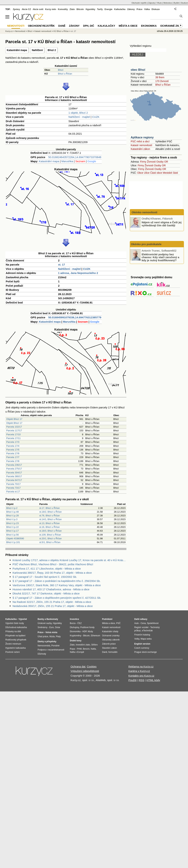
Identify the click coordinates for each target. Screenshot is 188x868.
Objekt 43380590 (15, 538)
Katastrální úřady (110, 631)
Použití (132, 680)
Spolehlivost (153, 623)
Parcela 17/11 (13, 438)
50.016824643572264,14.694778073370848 (75, 157)
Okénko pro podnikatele (146, 244)
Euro (51, 627)
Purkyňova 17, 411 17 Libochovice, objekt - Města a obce (47, 569)
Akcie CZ (26, 9)
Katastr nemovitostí (141, 145)
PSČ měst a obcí (140, 141)
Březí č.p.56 (12, 535)
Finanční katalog (142, 635)
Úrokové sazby (45, 623)
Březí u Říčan (65, 74)
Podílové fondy (87, 627)
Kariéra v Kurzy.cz (139, 671)
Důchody (42, 654)
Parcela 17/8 (13, 461)
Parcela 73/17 (13, 488)
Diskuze (156, 9)
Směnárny (43, 627)
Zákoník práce (109, 644)
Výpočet (23, 619)
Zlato (72, 9)
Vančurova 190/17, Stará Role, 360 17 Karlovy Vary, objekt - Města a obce (57, 585)
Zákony (131, 9)
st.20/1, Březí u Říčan (50, 538)
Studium (184, 3)
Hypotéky (90, 9)
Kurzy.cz (9, 31)
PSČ (118, 623)
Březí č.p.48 (12, 512)
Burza (73, 623)
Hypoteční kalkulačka (15, 648)
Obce (140, 173)
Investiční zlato (83, 645)
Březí (61, 70)
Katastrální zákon (140, 149)
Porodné (55, 646)
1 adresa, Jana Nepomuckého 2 (78, 273)
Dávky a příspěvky (47, 642)
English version (142, 644)
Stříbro (94, 645)
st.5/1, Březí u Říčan (50, 542)
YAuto (159, 3)
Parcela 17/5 (13, 450)
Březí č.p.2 (12, 508)
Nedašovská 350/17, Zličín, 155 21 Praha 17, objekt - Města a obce (53, 606)
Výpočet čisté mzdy (15, 623)
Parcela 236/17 (14, 465)
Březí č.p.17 (12, 531)
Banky (41, 619)
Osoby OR (162, 162)
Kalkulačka (120, 9)
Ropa (72, 649)
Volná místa (51, 632)
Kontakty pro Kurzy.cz (141, 676)
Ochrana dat (78, 666)
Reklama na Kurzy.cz (141, 666)
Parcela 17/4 (13, 446)
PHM (79, 649)
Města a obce (128, 26)
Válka (147, 9)
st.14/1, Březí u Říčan (50, 519)
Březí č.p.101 (13, 542)
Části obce (156, 173)
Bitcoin (80, 9)
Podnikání (107, 619)
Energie (109, 9)
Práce (140, 9)
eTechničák (147, 631)
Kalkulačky (106, 26)
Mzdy (91, 631)
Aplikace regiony (142, 137)
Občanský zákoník (111, 640)
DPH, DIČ (89, 26)
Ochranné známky (173, 26)
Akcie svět (38, 9)
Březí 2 (52, 50)
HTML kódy (153, 680)
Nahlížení (37, 50)
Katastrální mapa (17, 50)
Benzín (86, 649)
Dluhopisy (74, 627)
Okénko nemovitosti (144, 212)
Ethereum (95, 636)
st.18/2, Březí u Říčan (50, 512)
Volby (137, 639)
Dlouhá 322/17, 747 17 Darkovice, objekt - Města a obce (46, 593)
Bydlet (176, 3)
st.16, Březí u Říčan (49, 527)
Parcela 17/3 (13, 442)
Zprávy (16, 9)
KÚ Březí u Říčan (61, 31)
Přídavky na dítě (13, 631)
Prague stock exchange (145, 652)
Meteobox (168, 3)
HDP (85, 631)
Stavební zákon (109, 648)
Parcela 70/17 (13, 484)
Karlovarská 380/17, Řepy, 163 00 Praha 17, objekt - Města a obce (52, 573)
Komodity (63, 9)
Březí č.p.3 (12, 519)
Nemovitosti (20, 31)
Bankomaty (52, 619)
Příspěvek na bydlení (15, 636)
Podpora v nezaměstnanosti (51, 650)
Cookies (92, 666)
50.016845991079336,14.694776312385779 (75, 317)
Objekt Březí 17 (14, 419)
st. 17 (61, 265)
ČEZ (79, 623)
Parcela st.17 (13, 492)
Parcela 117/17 (14, 431)
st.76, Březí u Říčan (49, 516)
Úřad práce (43, 636)
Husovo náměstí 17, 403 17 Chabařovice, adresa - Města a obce (51, 589)
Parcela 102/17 (14, 427)
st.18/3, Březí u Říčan (50, 531)
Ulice (147, 173)
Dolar (58, 627)
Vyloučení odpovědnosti (85, 671)
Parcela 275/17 (14, 469)
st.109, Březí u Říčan (50, 535)
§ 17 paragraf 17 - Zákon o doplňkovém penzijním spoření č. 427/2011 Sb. (57, 598)
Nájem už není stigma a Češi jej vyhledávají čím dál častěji (162, 224)
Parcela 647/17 (14, 480)
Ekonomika (149, 26)
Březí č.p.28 (12, 516)
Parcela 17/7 (13, 457)
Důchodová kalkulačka (16, 627)
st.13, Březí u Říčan (49, 523)
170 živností (162, 81)
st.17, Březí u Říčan (49, 508)
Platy (58, 636)
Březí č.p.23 (12, 523)
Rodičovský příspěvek (16, 640)
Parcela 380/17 (14, 476)
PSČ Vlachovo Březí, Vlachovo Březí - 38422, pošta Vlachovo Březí (53, 564)
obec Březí (138, 70)
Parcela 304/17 (14, 473)
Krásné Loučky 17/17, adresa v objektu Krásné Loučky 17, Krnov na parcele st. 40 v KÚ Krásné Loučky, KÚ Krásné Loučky (69, 560)
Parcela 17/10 (13, 434)
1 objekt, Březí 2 (78, 113)
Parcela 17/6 (13, 453)
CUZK (96, 117)
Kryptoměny (76, 636)
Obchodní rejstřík (139, 3)
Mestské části (170, 173)
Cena (143, 623)
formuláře (113, 652)
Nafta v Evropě (77, 652)
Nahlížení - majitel (79, 117)
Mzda (52, 636)
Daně (62, 26)
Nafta (93, 649)
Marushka (67, 161)
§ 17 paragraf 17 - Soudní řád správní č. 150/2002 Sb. (45, 577)
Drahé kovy (76, 641)
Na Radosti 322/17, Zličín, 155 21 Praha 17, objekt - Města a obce (52, 602)
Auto (137, 623)
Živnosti (151, 162)
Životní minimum (13, 644)
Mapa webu (146, 639)
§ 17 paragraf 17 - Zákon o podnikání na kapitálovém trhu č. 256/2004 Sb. (56, 581)
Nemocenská (44, 646)
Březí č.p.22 (12, 527)
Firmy (143, 162)
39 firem (160, 77)
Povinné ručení (13, 652)
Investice (74, 619)
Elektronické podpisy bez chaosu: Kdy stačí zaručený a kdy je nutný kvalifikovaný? (160, 257)
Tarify (100, 9)
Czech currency (142, 648)
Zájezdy (152, 3)
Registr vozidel (141, 627)
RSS (142, 680)
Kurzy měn (51, 9)
